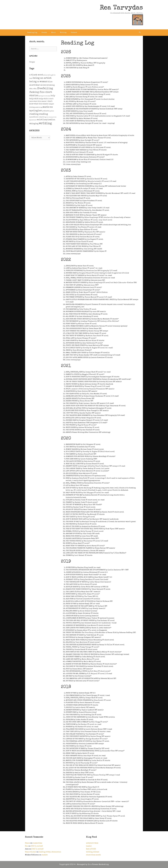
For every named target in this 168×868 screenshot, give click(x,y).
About (53, 33)
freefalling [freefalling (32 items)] (45, 89)
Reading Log (32, 33)
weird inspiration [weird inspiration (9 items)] (46, 120)
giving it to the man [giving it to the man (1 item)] (45, 96)
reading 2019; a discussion (50, 852)
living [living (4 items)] (32, 107)
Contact (74, 33)
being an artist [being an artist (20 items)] (42, 78)
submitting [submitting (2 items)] (42, 117)
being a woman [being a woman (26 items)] (38, 82)
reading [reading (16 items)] (34, 114)
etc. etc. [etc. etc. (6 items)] (33, 89)
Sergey (32, 62)
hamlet (89, 846)
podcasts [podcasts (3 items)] (46, 111)
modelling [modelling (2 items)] (39, 107)
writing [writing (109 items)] (45, 124)
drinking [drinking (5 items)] (50, 85)
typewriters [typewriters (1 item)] (33, 120)
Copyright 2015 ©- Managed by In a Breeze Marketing (84, 865)
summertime (37, 843)
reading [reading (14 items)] (43, 114)
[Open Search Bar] (140, 33)
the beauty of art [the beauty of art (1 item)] (51, 117)
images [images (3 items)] (51, 104)
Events (44, 33)
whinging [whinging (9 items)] (34, 124)
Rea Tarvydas (121, 8)
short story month (93, 855)
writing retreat (93, 852)
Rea (27, 846)
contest (45, 855)
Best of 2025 (91, 849)
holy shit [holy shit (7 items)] (43, 99)
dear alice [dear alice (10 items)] (41, 85)
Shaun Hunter (31, 852)
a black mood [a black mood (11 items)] (36, 75)
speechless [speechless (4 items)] (34, 117)
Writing (63, 33)
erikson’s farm (92, 843)
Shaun (27, 843)
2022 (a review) (37, 846)
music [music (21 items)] (46, 107)
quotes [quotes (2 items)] (52, 111)
